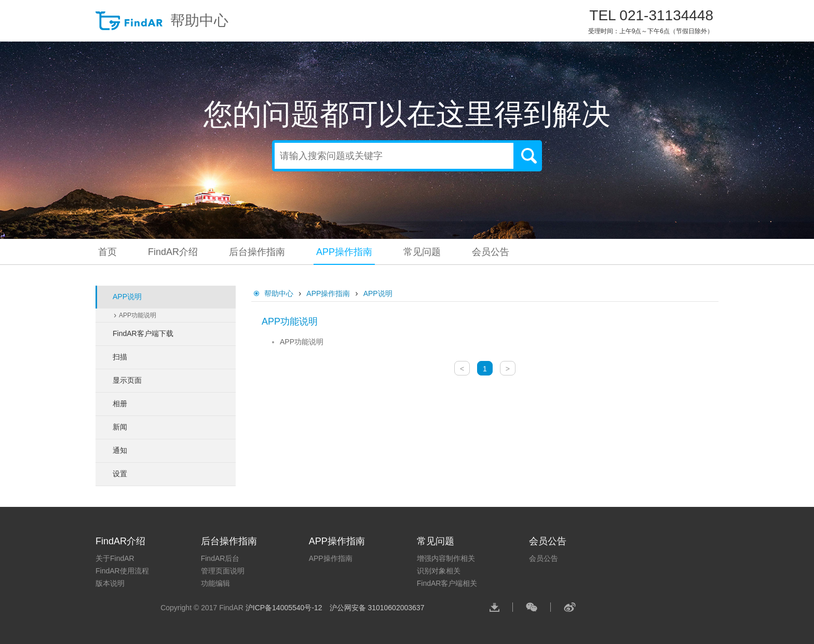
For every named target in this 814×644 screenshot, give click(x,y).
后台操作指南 (257, 252)
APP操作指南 (344, 252)
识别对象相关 (439, 571)
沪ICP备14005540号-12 (285, 608)
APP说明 (378, 293)
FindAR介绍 (173, 252)
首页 (107, 252)
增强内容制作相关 (446, 558)
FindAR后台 (220, 558)
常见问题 (422, 252)
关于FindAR (115, 558)
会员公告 (491, 252)
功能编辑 (215, 583)
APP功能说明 (138, 315)
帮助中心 (162, 21)
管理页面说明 (223, 571)
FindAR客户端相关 (447, 583)
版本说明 (110, 583)
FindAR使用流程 (122, 571)
